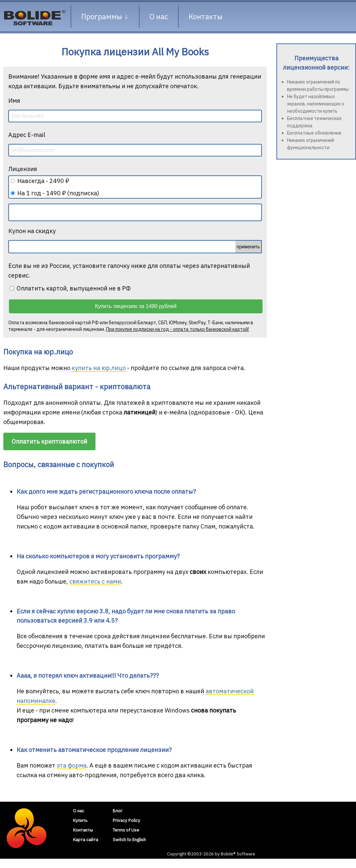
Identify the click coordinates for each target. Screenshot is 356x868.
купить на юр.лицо (99, 368)
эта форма (72, 765)
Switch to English (129, 839)
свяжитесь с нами (95, 581)
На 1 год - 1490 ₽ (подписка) (58, 193)
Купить (80, 820)
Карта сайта (86, 839)
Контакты (206, 16)
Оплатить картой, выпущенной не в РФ (70, 288)
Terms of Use (126, 830)
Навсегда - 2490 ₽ (43, 181)
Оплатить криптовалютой (49, 441)
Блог (118, 811)
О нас (159, 16)
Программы (105, 16)
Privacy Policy (126, 820)
